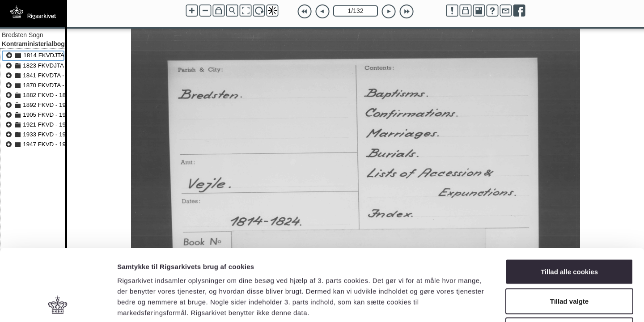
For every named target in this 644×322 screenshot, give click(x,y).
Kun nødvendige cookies (569, 263)
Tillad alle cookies (569, 205)
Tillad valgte (569, 234)
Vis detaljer (465, 304)
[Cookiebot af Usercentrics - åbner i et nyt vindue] (58, 305)
